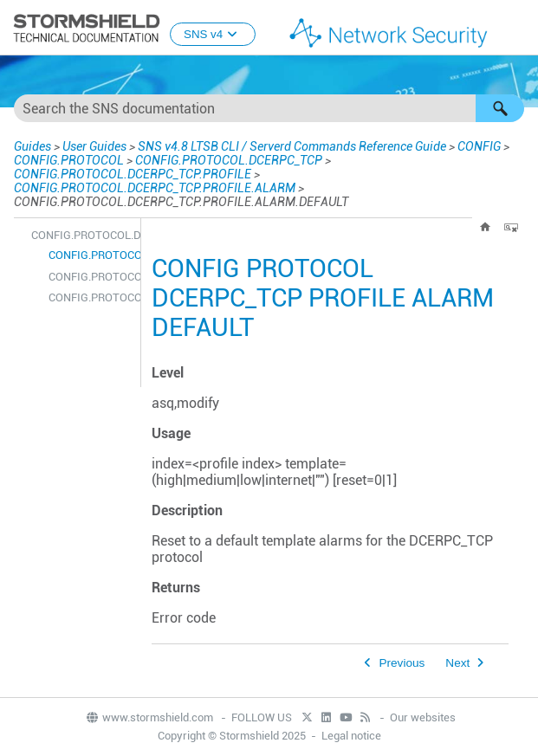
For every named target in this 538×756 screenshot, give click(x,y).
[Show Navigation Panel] (517, 29)
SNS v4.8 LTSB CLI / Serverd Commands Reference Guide (292, 146)
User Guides (94, 146)
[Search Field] (269, 108)
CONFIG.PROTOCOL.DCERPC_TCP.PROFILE (133, 174)
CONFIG (479, 146)
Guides (32, 146)
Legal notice (351, 736)
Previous (402, 663)
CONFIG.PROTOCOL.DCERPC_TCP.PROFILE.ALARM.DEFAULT (90, 255)
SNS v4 (213, 34)
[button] (500, 108)
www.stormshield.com (149, 717)
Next (457, 663)
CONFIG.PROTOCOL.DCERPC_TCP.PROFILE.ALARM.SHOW (90, 277)
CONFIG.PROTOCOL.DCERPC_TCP (229, 160)
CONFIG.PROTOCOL (69, 160)
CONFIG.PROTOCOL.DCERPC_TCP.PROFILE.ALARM (155, 188)
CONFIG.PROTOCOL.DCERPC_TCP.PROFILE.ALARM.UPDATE (90, 297)
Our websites (423, 717)
